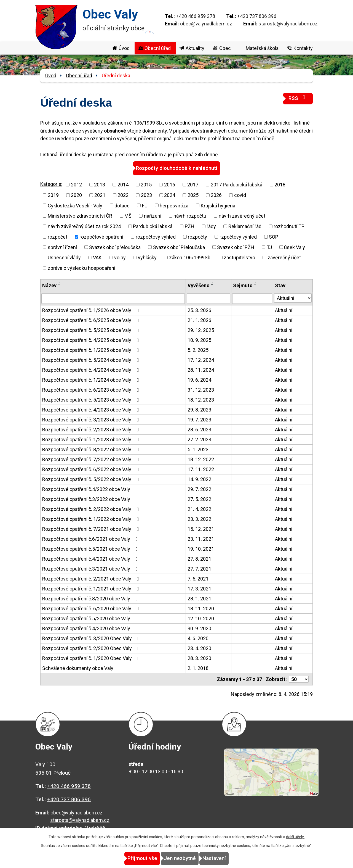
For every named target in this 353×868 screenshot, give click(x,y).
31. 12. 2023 (201, 390)
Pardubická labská (153, 226)
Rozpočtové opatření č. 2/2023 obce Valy (92, 429)
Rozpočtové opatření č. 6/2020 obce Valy (92, 608)
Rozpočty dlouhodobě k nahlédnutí (177, 168)
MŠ (128, 216)
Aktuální (284, 310)
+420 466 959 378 (196, 16)
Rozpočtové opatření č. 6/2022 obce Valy (92, 469)
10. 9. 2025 (199, 340)
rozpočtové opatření (101, 237)
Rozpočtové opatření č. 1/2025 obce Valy (92, 350)
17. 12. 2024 (201, 360)
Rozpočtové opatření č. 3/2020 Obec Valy (92, 638)
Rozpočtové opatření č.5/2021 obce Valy (91, 549)
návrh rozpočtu (190, 216)
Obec (225, 48)
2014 (123, 184)
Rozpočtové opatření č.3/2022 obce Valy (91, 499)
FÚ (145, 205)
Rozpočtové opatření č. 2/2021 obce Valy (92, 578)
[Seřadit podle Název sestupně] (60, 285)
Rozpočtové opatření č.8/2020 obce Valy (91, 598)
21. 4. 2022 (199, 509)
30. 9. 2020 (199, 628)
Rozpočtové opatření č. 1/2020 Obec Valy (92, 658)
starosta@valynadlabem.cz (288, 24)
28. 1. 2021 (199, 598)
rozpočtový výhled (156, 237)
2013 (100, 184)
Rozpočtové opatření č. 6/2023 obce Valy (92, 390)
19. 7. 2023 (199, 419)
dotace (122, 205)
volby (120, 257)
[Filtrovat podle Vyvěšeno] (208, 298)
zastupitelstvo (239, 257)
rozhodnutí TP (289, 226)
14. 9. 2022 (199, 479)
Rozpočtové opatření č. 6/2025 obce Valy (92, 320)
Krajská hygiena (218, 205)
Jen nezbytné (180, 858)
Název (49, 285)
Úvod (124, 48)
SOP (274, 237)
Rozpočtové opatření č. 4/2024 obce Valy (92, 370)
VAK (97, 257)
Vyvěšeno (199, 285)
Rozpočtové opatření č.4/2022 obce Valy (91, 489)
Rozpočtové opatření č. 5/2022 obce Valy (92, 479)
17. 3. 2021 (199, 588)
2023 (146, 195)
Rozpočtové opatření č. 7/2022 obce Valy (92, 459)
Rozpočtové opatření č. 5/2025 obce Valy (92, 330)
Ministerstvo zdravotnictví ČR (80, 216)
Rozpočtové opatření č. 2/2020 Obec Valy (92, 648)
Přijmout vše (130, 858)
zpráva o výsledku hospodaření (81, 268)
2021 (100, 195)
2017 (193, 184)
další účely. (295, 837)
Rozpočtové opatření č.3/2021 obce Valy (91, 568)
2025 (193, 195)
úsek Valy (295, 247)
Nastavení (226, 858)
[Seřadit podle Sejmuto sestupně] (256, 285)
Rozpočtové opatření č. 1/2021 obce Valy (92, 588)
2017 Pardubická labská (236, 184)
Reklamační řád (245, 226)
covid (240, 195)
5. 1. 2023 (198, 449)
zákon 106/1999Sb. (190, 257)
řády (211, 226)
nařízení (153, 216)
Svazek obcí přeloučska (115, 247)
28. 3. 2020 (199, 658)
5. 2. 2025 (198, 350)
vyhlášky (147, 257)
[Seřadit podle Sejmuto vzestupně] (256, 283)
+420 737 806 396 (257, 16)
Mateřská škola (262, 48)
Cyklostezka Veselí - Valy (75, 205)
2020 (76, 195)
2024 (170, 195)
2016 (170, 184)
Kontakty (303, 48)
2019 (53, 195)
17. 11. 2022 (201, 469)
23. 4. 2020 (199, 648)
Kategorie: (51, 184)
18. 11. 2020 (201, 608)
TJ (269, 247)
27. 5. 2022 (199, 499)
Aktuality (195, 48)
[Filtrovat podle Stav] (293, 298)
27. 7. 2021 (199, 568)
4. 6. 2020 (198, 638)
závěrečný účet (284, 257)
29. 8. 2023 (199, 409)
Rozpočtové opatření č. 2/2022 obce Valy (92, 509)
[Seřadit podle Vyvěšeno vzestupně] (213, 283)
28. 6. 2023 (199, 429)
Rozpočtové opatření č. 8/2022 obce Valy (92, 449)
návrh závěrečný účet (242, 216)
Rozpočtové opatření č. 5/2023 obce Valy (92, 399)
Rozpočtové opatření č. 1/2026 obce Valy (92, 310)
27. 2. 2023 (199, 439)
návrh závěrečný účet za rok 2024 (84, 226)
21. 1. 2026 (199, 320)
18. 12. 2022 (201, 459)
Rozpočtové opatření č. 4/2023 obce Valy (92, 409)
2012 (76, 184)
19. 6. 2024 (199, 380)
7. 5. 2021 (198, 578)
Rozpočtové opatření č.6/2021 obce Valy (91, 539)
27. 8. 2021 (199, 559)
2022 (123, 195)
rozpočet (58, 237)
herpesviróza (174, 205)
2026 (216, 195)
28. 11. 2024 (201, 370)
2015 (146, 184)
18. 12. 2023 (201, 399)
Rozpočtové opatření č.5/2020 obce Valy (91, 618)
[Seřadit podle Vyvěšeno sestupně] (213, 285)
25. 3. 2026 (199, 310)
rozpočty (197, 237)
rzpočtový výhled (238, 237)
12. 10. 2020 (201, 618)
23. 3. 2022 (199, 519)
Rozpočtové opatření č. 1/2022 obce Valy (92, 519)
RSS (298, 98)
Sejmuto (243, 285)
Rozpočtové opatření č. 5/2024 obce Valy (92, 360)
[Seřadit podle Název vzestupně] (60, 283)
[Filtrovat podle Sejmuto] (252, 298)
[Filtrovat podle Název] (113, 298)
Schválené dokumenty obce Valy (78, 668)
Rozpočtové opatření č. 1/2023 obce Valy (92, 439)
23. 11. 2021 (201, 539)
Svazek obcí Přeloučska (179, 247)
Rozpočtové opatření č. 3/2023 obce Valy (92, 419)
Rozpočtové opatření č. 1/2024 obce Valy (92, 380)
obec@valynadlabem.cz (206, 24)
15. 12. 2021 (201, 529)
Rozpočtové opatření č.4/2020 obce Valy (91, 628)
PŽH (190, 226)
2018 (280, 184)
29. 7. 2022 (199, 489)
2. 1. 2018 (198, 668)
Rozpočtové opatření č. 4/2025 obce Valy (92, 340)
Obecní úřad (158, 48)
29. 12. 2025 (201, 330)
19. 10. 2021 (201, 549)
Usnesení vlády (64, 257)
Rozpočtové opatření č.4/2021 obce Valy (91, 559)
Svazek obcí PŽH (236, 247)
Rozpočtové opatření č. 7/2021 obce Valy (92, 529)
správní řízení (62, 247)
